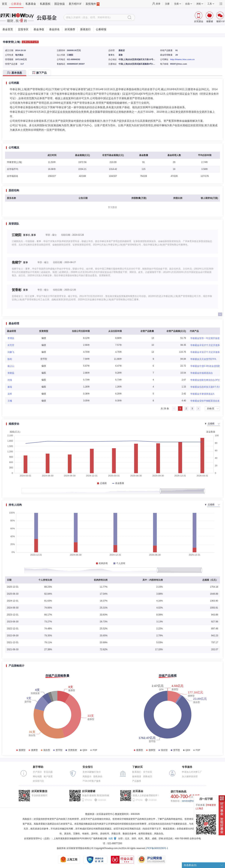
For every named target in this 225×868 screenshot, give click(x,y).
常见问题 (48, 772)
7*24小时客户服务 (92, 781)
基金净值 (39, 29)
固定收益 (60, 4)
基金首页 (8, 29)
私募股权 (45, 4)
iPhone (88, 800)
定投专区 (23, 29)
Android (102, 800)
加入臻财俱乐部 (190, 776)
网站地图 (37, 776)
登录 (158, 4)
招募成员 (148, 776)
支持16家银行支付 (92, 772)
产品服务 (137, 781)
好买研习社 (38, 781)
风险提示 (87, 776)
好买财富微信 (39, 791)
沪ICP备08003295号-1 (157, 848)
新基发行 (85, 29)
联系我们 (137, 772)
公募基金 (16, 4)
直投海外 (92, 4)
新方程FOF (75, 4)
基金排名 (54, 29)
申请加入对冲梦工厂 (192, 772)
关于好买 (148, 772)
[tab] (15, 73)
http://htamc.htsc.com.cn (182, 59)
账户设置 (48, 776)
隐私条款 (98, 776)
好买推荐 (70, 29)
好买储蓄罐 (89, 791)
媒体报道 (137, 776)
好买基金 (138, 791)
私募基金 (31, 4)
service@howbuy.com (193, 801)
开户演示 (37, 772)
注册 (167, 4)
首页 (4, 4)
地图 (111, 838)
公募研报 (101, 29)
